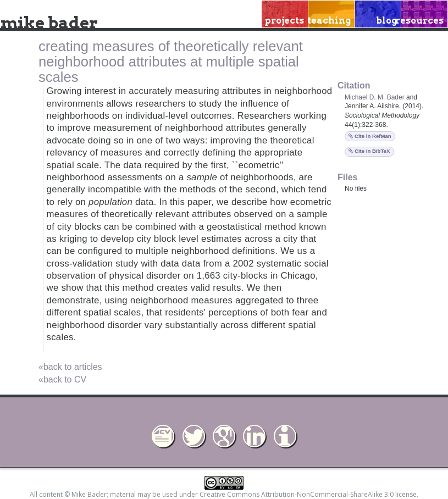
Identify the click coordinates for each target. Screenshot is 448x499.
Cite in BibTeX (369, 151)
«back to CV (62, 379)
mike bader (49, 23)
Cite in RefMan (370, 136)
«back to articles (70, 367)
